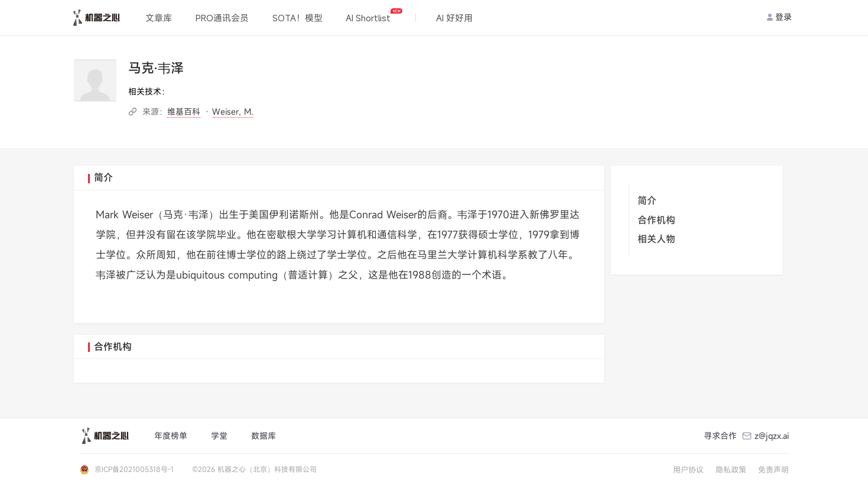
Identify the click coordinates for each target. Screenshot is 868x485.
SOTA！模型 (298, 18)
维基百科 (184, 111)
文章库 (159, 18)
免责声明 (773, 470)
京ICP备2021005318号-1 (134, 469)
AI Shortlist (374, 16)
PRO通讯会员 (222, 18)
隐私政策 (731, 470)
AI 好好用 (454, 18)
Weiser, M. (233, 111)
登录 (779, 17)
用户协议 (688, 470)
